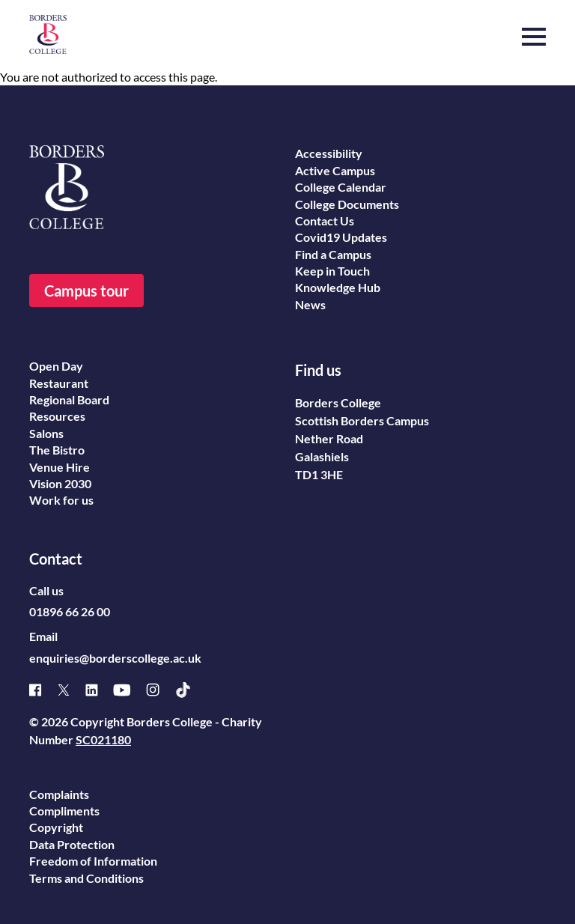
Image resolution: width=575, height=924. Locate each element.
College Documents (347, 204)
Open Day (56, 366)
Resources (57, 416)
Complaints (59, 794)
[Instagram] (160, 690)
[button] (534, 29)
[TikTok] (191, 690)
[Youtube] (130, 690)
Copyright (56, 827)
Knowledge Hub (338, 287)
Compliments (64, 811)
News (310, 304)
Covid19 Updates (341, 237)
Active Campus (335, 170)
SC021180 (103, 739)
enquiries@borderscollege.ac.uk (115, 658)
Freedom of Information (93, 861)
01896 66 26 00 (70, 611)
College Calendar (341, 187)
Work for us (61, 500)
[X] (71, 690)
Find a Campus (333, 254)
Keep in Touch (332, 271)
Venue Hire (60, 467)
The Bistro (57, 450)
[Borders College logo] (48, 34)
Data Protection (72, 844)
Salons (46, 433)
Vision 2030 (60, 483)
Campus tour (86, 291)
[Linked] (99, 690)
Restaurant (59, 383)
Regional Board (69, 399)
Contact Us (325, 221)
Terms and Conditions (86, 878)
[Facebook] (43, 690)
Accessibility (329, 153)
